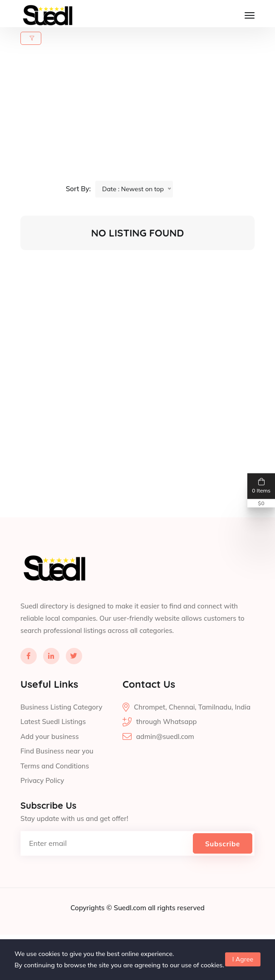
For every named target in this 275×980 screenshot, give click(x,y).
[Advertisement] (143, 117)
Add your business (50, 765)
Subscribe (223, 873)
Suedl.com (131, 937)
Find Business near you (57, 780)
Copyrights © (92, 937)
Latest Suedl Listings (53, 751)
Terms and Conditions (55, 795)
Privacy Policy (42, 809)
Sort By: (78, 189)
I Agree (243, 959)
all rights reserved (176, 937)
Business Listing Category (61, 736)
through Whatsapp (167, 751)
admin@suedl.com (165, 765)
